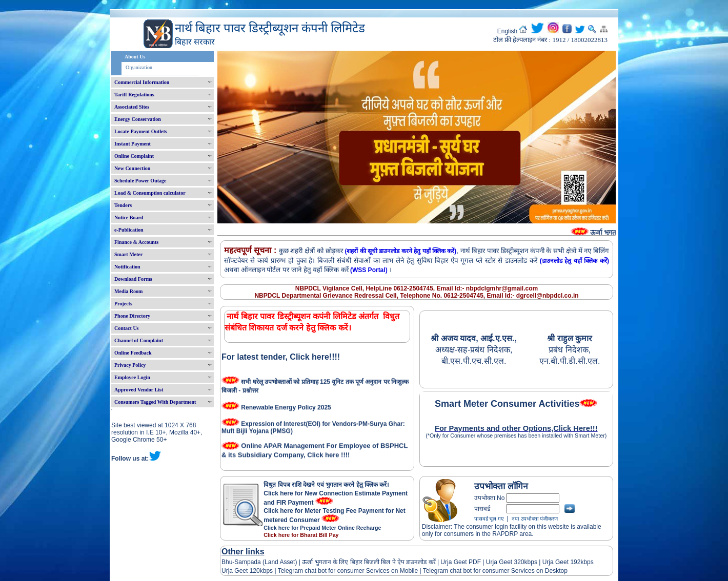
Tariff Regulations (134, 95)
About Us (135, 57)
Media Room (128, 291)
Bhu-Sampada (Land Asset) (259, 562)
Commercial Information (142, 82)
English (507, 31)
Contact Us (127, 328)
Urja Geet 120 (241, 571)
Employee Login (132, 377)
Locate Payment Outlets (141, 131)
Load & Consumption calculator (150, 193)
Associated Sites (132, 107)
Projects (123, 304)
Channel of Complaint (139, 340)
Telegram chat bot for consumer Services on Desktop (495, 571)
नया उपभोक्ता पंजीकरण (535, 519)
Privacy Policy (130, 365)
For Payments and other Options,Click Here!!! (516, 428)
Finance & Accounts (136, 242)
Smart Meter (128, 254)
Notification (127, 267)
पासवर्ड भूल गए (489, 519)
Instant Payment (133, 144)
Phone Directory (132, 316)
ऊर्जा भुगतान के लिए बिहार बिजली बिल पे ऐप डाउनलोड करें (369, 562)
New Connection (132, 168)
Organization (139, 67)
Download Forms (133, 279)
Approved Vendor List (139, 390)
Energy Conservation (138, 119)
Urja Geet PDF (461, 562)
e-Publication (129, 230)
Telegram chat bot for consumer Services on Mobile (348, 571)
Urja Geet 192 (560, 562)
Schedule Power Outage (140, 181)
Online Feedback (133, 353)
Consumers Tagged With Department (155, 402)
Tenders (123, 205)
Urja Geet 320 (505, 562)
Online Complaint (134, 156)
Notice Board (129, 217)
